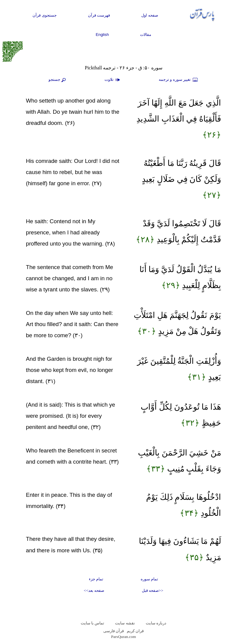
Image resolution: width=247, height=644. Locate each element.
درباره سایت (156, 623)
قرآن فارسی (114, 631)
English (102, 35)
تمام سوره (149, 579)
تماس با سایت (93, 623)
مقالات (146, 35)
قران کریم (135, 631)
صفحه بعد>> (94, 590)
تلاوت (113, 80)
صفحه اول (150, 15)
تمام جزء (96, 579)
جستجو (58, 80)
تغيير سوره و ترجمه (179, 80)
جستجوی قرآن (45, 15)
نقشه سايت (125, 623)
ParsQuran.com (124, 637)
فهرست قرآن (99, 15)
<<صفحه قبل (153, 590)
